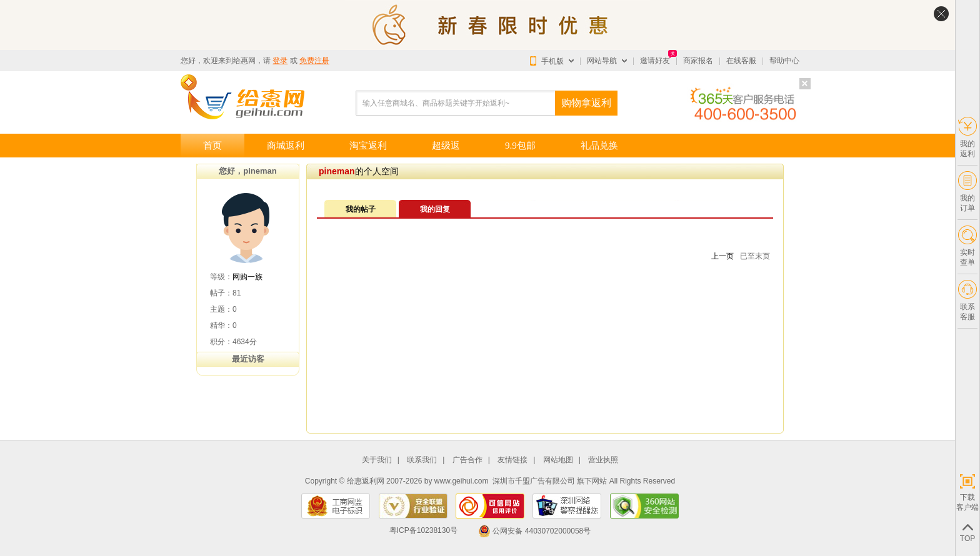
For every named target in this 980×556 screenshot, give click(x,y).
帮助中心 (784, 61)
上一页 (722, 256)
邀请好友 (655, 61)
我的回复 (435, 209)
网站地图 (558, 460)
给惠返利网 (366, 481)
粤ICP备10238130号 (423, 531)
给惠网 (244, 61)
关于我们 (377, 460)
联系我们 (422, 460)
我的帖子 (361, 209)
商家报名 (698, 61)
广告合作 (467, 460)
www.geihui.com (462, 481)
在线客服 (741, 61)
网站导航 (602, 61)
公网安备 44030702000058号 (534, 531)
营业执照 (603, 460)
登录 (280, 61)
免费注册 (314, 61)
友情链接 (512, 460)
